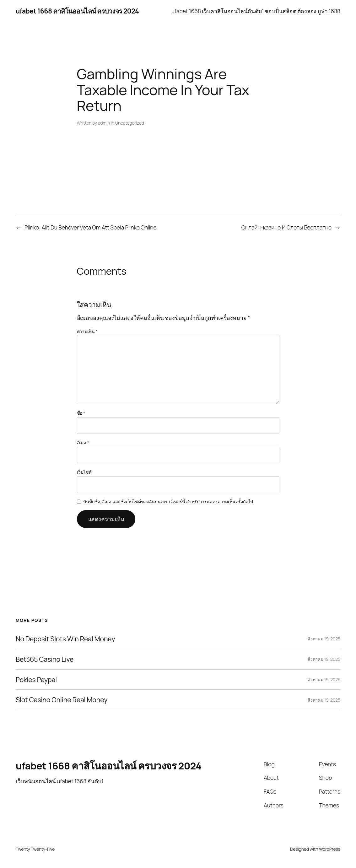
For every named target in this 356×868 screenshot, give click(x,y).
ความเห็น (87, 331)
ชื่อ (81, 413)
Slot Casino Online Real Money (62, 700)
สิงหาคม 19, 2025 (324, 639)
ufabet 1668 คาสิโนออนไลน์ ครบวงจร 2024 (77, 11)
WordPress (330, 849)
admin (104, 123)
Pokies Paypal (36, 680)
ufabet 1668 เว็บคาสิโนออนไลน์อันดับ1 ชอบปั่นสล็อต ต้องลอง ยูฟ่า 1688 (256, 11)
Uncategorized (130, 123)
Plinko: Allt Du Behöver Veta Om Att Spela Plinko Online (91, 227)
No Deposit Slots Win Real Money (65, 639)
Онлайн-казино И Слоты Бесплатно (286, 227)
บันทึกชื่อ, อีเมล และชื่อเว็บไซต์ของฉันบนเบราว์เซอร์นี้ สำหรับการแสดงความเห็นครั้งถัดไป (168, 501)
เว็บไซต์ (84, 472)
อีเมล (83, 442)
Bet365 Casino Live (45, 659)
